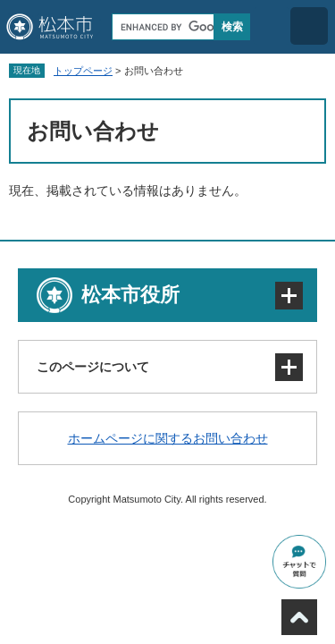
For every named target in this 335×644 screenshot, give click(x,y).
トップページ (83, 71)
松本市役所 (130, 295)
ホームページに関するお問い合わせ (168, 438)
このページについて (93, 367)
